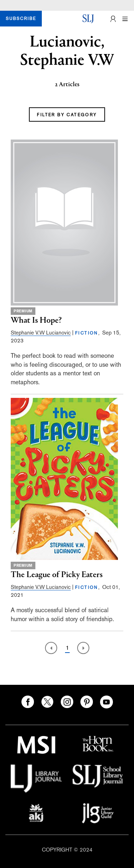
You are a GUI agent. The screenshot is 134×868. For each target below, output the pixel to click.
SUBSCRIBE (21, 19)
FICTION (87, 333)
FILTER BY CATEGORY (67, 115)
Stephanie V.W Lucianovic (41, 333)
